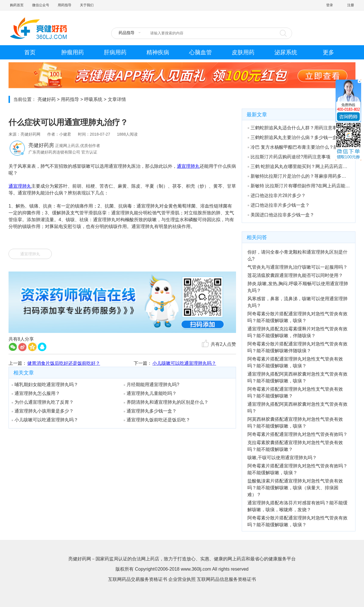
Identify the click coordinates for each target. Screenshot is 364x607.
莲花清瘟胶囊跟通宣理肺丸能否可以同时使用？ (295, 275)
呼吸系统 (93, 99)
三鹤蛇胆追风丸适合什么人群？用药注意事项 (295, 128)
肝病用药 (115, 52)
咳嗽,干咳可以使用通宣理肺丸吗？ (282, 458)
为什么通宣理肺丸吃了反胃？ (43, 402)
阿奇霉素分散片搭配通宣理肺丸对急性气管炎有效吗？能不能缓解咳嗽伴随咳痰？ (297, 347)
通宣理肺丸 (188, 166)
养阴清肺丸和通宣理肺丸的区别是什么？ (166, 402)
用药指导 (65, 5)
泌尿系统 (286, 52)
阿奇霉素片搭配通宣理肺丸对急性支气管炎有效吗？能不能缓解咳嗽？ (295, 392)
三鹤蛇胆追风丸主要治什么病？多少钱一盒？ (295, 137)
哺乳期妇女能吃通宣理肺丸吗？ (45, 385)
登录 (330, 5)
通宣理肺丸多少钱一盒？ (150, 411)
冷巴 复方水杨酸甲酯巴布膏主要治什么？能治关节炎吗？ (299, 147)
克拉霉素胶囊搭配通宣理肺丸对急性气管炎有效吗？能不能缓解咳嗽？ (295, 446)
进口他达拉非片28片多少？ (277, 195)
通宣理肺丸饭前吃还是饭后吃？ (157, 420)
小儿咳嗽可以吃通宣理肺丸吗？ (184, 363)
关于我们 (87, 5)
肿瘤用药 (73, 52)
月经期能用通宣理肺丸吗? (151, 385)
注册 (351, 5)
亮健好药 (47, 99)
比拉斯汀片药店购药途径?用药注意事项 (289, 157)
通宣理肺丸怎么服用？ (36, 393)
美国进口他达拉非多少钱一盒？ (281, 215)
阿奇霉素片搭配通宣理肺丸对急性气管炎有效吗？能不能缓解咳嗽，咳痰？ (297, 469)
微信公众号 (41, 5)
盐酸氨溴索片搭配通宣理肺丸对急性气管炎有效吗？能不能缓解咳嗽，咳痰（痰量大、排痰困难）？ (295, 488)
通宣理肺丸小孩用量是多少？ (43, 411)
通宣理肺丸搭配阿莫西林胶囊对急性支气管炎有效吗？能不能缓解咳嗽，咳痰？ (297, 377)
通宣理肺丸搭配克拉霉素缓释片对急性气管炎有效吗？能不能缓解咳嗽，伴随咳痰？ (297, 332)
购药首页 (17, 5)
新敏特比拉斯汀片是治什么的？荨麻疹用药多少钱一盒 (299, 176)
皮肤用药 (243, 52)
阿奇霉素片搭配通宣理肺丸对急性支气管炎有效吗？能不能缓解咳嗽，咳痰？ (295, 362)
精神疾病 (158, 52)
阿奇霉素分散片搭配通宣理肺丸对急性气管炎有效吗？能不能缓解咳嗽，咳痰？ (297, 317)
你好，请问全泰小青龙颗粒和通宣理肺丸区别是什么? (297, 255)
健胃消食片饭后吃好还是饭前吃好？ (64, 363)
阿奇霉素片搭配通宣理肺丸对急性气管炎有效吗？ (297, 434)
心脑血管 (200, 52)
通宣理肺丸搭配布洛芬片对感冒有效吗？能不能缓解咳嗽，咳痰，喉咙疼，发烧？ (297, 506)
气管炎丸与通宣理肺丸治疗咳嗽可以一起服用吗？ (297, 267)
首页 (30, 52)
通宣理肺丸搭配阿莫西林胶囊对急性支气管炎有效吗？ (297, 408)
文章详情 (117, 99)
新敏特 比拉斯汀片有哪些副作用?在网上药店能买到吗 (299, 186)
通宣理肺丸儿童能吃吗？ (150, 393)
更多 (328, 52)
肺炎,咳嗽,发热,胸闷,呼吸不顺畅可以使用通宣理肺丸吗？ (298, 287)
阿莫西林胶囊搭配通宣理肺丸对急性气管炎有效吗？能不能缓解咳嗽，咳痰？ (295, 423)
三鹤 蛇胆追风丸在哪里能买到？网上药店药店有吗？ (299, 166)
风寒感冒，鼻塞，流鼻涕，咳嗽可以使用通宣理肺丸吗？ (297, 302)
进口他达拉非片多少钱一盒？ (279, 205)
